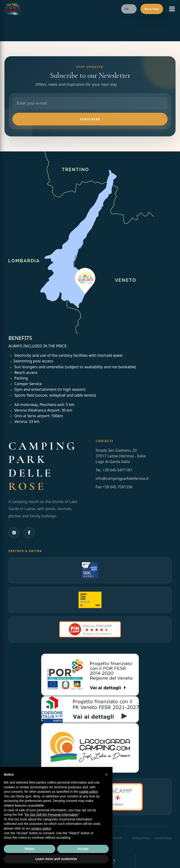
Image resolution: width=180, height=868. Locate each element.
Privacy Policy (141, 838)
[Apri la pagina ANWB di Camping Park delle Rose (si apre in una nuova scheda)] (90, 570)
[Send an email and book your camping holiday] (113, 861)
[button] (106, 774)
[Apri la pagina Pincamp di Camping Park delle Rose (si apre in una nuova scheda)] (90, 600)
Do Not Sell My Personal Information (52, 815)
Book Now (152, 9)
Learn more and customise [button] (56, 859)
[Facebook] (29, 533)
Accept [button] (83, 849)
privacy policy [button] (41, 828)
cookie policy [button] (88, 792)
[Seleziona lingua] (129, 9)
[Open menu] (172, 9)
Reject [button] (30, 849)
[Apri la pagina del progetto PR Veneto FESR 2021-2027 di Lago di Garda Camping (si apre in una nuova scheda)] (90, 709)
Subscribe (90, 119)
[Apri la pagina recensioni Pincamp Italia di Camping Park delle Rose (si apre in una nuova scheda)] (90, 629)
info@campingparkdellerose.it (122, 478)
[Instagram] (14, 533)
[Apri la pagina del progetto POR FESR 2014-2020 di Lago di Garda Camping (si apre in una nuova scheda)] (90, 675)
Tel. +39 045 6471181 (114, 470)
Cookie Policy (163, 838)
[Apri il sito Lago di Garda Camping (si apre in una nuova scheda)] (90, 748)
